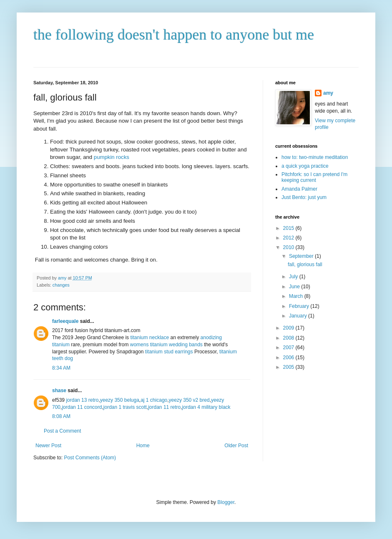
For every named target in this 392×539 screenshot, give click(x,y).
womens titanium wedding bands (166, 345)
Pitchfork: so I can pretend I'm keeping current (314, 177)
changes (61, 285)
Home (143, 446)
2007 (289, 348)
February (300, 306)
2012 (289, 238)
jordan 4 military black (206, 407)
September (302, 256)
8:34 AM (61, 368)
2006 (289, 358)
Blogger (226, 502)
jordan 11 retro (164, 407)
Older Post (236, 446)
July (294, 277)
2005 (289, 367)
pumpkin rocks (112, 157)
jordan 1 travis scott (125, 407)
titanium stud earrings (169, 352)
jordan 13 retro (82, 400)
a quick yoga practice (305, 166)
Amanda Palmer (299, 189)
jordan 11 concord (82, 407)
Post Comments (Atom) (90, 458)
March (297, 296)
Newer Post (48, 446)
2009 (289, 328)
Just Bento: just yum (304, 197)
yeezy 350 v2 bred (189, 400)
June (295, 287)
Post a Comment (62, 431)
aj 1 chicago (154, 400)
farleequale (65, 321)
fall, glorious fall (305, 264)
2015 (289, 228)
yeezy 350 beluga (120, 400)
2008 (289, 338)
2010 (289, 247)
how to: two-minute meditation (315, 157)
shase (59, 390)
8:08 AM (61, 416)
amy (328, 93)
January (299, 316)
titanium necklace (150, 338)
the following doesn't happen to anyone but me (174, 35)
